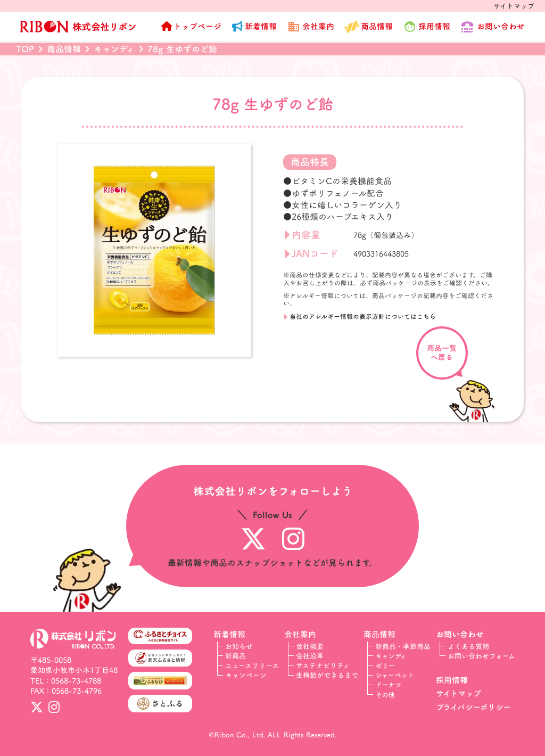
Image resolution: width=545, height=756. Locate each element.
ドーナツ (388, 685)
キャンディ (391, 656)
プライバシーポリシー (473, 707)
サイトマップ (514, 6)
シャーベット (395, 675)
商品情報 (377, 26)
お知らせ (239, 646)
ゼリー (385, 665)
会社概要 (310, 646)
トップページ (197, 26)
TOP (25, 49)
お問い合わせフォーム (481, 656)
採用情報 (452, 680)
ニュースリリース (252, 665)
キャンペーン (246, 675)
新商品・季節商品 (403, 646)
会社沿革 (310, 656)
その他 (385, 695)
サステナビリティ (323, 665)
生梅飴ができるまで (327, 675)
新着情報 (261, 26)
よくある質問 (468, 646)
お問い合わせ (501, 26)
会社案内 (318, 26)
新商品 (236, 656)
